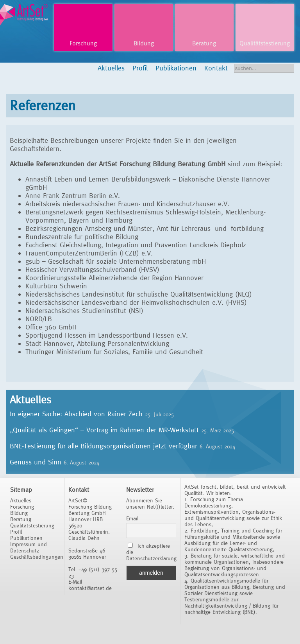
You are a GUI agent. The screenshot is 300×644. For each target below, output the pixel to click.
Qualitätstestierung (265, 43)
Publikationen (176, 68)
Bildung (144, 43)
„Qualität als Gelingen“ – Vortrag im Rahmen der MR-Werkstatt (104, 430)
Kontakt (216, 68)
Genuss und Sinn (36, 462)
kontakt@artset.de (90, 588)
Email (132, 518)
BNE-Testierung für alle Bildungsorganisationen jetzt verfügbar (104, 446)
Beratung (204, 43)
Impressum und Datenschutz (29, 547)
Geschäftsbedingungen (37, 557)
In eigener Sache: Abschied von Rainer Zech (76, 414)
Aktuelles (111, 68)
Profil (140, 68)
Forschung (83, 43)
